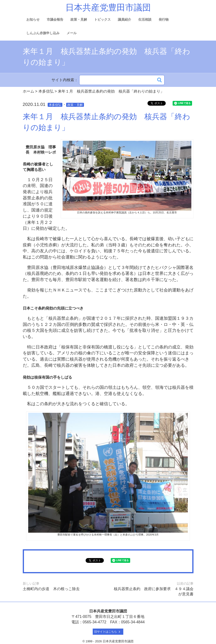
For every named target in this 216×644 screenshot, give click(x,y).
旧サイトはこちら (108, 632)
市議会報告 (55, 19)
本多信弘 (55, 105)
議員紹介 (124, 19)
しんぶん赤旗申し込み (43, 33)
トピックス (102, 19)
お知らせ (33, 19)
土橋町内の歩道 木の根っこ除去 (51, 589)
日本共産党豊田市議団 (108, 7)
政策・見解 (79, 19)
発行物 (164, 19)
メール (72, 33)
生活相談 (145, 19)
